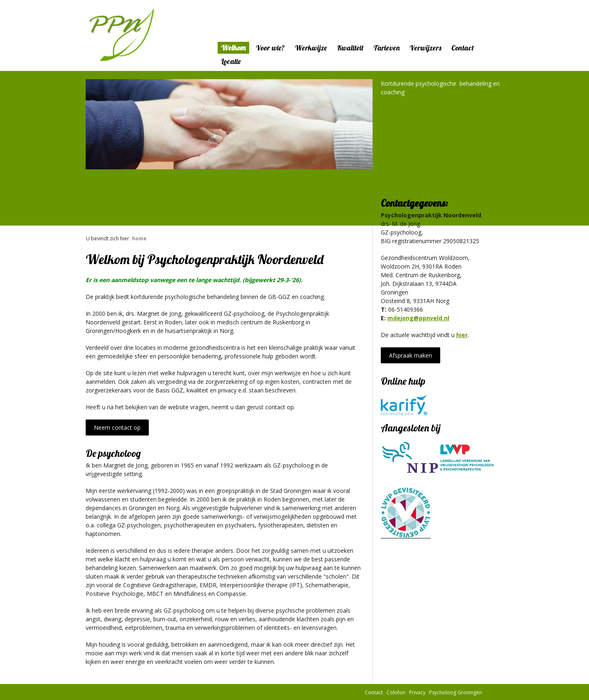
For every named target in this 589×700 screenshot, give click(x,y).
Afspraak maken (410, 355)
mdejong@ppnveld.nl (418, 318)
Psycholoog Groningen (456, 692)
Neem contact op (117, 428)
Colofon (396, 692)
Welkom (233, 48)
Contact (463, 48)
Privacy (417, 692)
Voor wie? (270, 48)
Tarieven (387, 48)
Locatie (231, 61)
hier (462, 335)
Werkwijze (311, 48)
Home (139, 238)
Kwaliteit (350, 48)
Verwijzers (425, 48)
